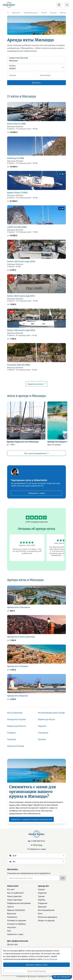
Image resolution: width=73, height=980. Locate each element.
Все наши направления (36, 453)
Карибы (42, 900)
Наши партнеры (15, 900)
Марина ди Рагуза (46, 719)
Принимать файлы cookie (37, 965)
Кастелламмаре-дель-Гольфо (51, 713)
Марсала (42, 726)
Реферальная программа (19, 903)
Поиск (36, 83)
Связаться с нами (37, 849)
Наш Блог (12, 927)
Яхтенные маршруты (48, 917)
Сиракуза (12, 739)
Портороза (43, 733)
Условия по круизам (17, 920)
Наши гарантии (14, 896)
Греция (41, 889)
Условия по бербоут (16, 924)
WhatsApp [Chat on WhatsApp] (36, 845)
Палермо (11, 733)
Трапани (42, 739)
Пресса (10, 907)
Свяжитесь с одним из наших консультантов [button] (31, 819)
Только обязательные (36, 971)
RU (37, 862)
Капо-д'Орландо (15, 713)
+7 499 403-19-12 (37, 841)
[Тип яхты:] (36, 67)
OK (63, 878)
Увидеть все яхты (36, 384)
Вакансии (12, 914)
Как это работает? (15, 893)
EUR (37, 856)
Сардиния (43, 903)
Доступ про (12, 944)
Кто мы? (11, 889)
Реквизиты (12, 917)
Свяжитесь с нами (36, 493)
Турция (41, 896)
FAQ (9, 931)
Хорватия (42, 893)
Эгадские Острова (16, 746)
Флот (40, 914)
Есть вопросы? (62, 977)
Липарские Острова (16, 719)
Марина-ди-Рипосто (17, 726)
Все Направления (46, 910)
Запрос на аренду (46, 920)
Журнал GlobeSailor (16, 910)
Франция (42, 907)
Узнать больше (50, 959)
